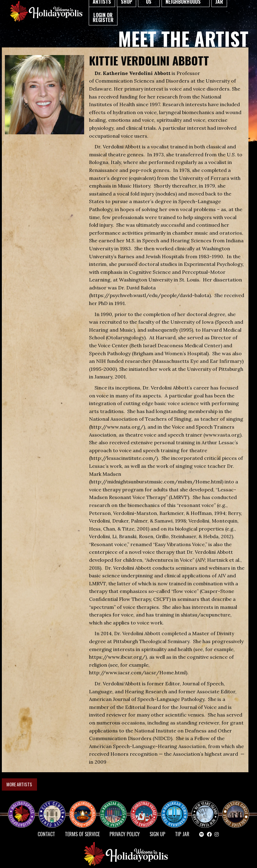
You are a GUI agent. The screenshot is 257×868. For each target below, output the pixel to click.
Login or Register (103, 17)
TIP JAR (182, 834)
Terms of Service (82, 834)
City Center (51, 809)
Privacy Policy (125, 834)
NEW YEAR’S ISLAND (205, 811)
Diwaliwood (85, 807)
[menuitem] (103, 16)
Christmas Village (146, 809)
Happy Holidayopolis (24, 809)
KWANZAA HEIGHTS (116, 809)
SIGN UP (157, 834)
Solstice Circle (236, 809)
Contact (46, 834)
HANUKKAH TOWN (177, 809)
